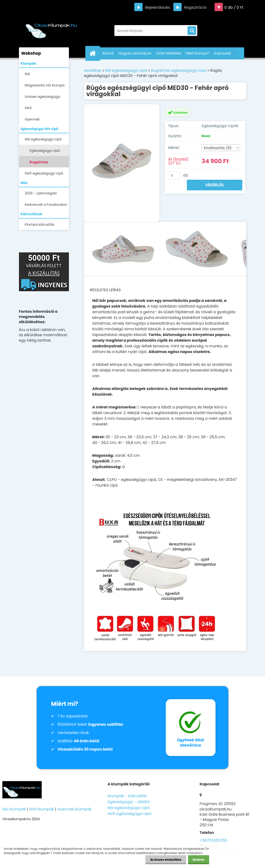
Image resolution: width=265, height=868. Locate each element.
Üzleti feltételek (169, 53)
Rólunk (108, 53)
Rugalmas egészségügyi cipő (47, 163)
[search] (192, 31)
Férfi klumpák (41, 809)
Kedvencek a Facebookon (46, 205)
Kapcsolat (222, 53)
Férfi (28, 108)
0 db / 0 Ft (234, 7)
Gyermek (32, 119)
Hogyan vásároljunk (135, 53)
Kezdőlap (93, 70)
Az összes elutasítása (166, 860)
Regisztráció (195, 7)
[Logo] (52, 28)
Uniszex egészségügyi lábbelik (43, 98)
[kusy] (174, 176)
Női (27, 74)
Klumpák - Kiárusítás (127, 796)
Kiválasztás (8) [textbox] (218, 148)
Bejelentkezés (157, 7)
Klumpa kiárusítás (40, 224)
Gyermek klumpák (74, 809)
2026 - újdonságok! (41, 193)
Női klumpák (14, 809)
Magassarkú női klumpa (45, 85)
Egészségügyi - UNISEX (129, 802)
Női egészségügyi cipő (43, 139)
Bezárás (199, 860)
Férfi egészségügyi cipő (44, 173)
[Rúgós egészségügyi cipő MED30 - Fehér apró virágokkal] (122, 163)
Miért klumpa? (198, 53)
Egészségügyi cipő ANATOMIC (45, 152)
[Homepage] (95, 53)
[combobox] (221, 148)
